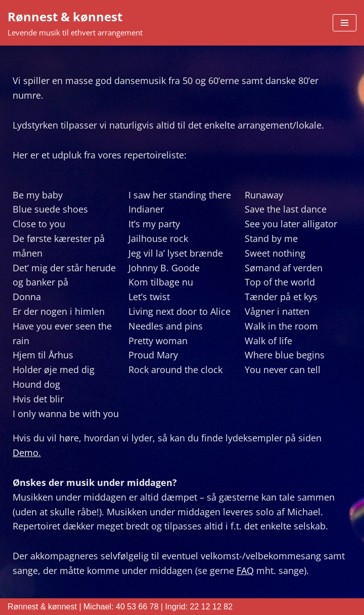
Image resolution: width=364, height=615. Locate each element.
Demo (26, 453)
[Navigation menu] (345, 23)
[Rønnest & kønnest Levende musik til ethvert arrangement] (75, 23)
